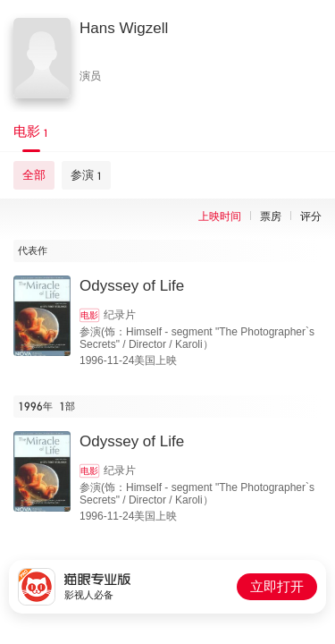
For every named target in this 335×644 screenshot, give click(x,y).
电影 (89, 315)
